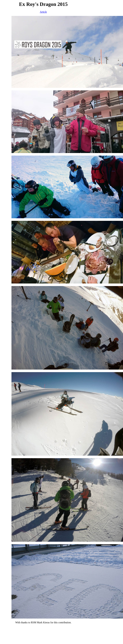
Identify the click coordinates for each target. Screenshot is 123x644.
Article (43, 12)
